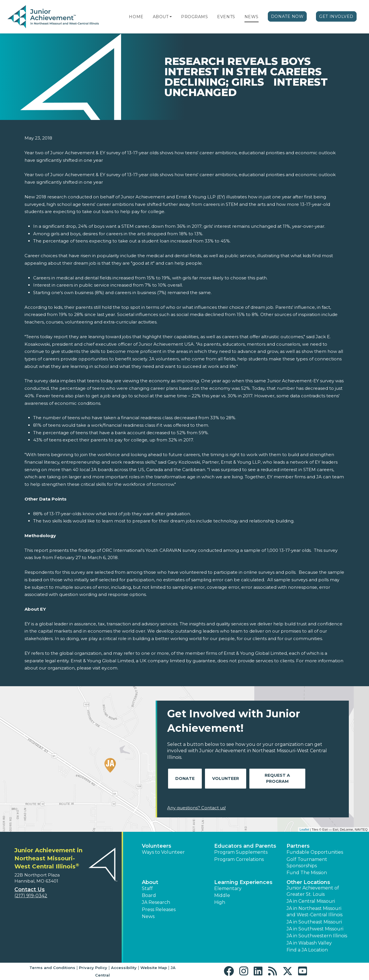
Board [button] (149, 895)
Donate (185, 778)
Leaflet (304, 829)
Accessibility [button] (124, 968)
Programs (194, 17)
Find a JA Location (307, 950)
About (161, 17)
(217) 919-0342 (31, 896)
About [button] (150, 882)
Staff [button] (147, 888)
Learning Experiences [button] (243, 882)
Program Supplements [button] (241, 852)
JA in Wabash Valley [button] (309, 943)
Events (226, 17)
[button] (171, 17)
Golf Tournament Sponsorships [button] (307, 863)
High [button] (220, 902)
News (252, 17)
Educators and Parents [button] (245, 846)
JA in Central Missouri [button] (311, 901)
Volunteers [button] (157, 846)
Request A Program (277, 778)
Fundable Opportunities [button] (315, 852)
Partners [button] (298, 846)
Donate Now (287, 16)
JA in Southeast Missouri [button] (314, 922)
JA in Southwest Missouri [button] (315, 929)
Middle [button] (222, 895)
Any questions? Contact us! (196, 808)
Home (136, 17)
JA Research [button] (156, 902)
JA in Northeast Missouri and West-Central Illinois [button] (315, 912)
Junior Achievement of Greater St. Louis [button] (313, 891)
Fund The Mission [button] (307, 873)
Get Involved (336, 16)
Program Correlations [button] (239, 859)
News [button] (148, 916)
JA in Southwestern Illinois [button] (317, 936)
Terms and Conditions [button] (52, 968)
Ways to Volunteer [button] (163, 852)
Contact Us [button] (30, 889)
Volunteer (226, 778)
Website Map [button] (154, 968)
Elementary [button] (228, 888)
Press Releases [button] (159, 910)
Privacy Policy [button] (93, 968)
